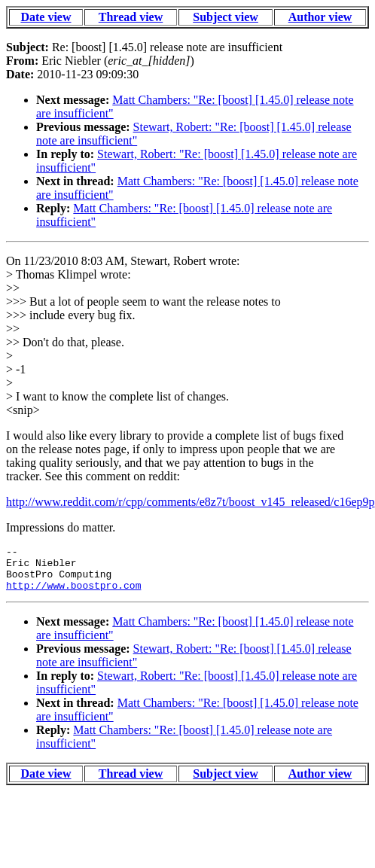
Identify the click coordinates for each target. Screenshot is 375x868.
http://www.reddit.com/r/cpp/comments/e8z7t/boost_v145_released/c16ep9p (191, 502)
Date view (46, 17)
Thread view (131, 17)
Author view (320, 17)
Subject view (226, 17)
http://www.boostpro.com (73, 594)
